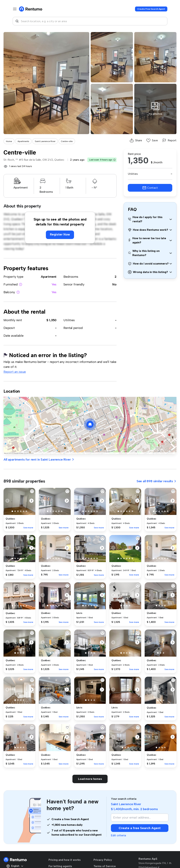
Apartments (23, 141)
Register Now (60, 234)
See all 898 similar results (157, 481)
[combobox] (90, 21)
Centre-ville (67, 141)
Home (9, 141)
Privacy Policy (103, 860)
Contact (150, 188)
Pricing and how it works (65, 860)
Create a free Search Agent (140, 828)
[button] (114, 160)
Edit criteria (118, 835)
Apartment (49, 277)
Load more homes (90, 779)
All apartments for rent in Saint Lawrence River (39, 460)
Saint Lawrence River (45, 141)
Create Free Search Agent (151, 9)
